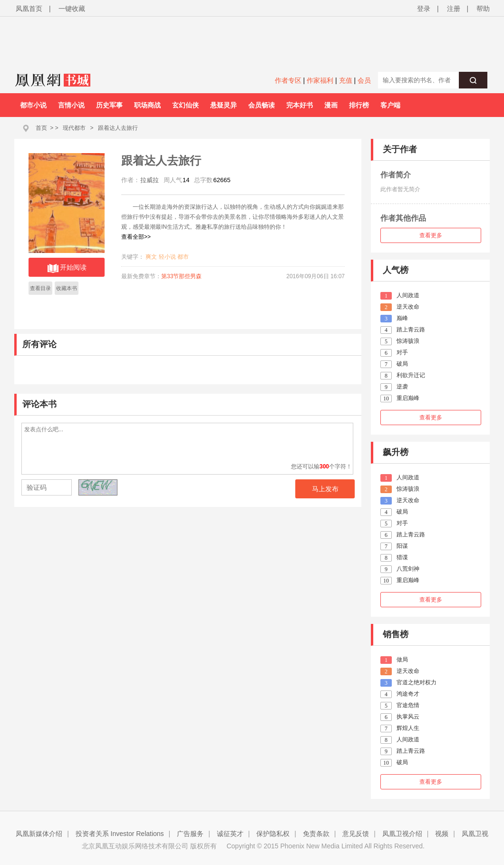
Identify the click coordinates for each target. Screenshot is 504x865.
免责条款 (316, 834)
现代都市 (74, 128)
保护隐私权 (273, 834)
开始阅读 (67, 268)
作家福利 (320, 80)
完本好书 (300, 105)
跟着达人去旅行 (118, 128)
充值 (346, 80)
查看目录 (40, 288)
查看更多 (431, 235)
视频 (442, 834)
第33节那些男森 (181, 276)
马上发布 (325, 489)
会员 (364, 80)
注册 (454, 9)
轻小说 (167, 257)
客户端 (390, 105)
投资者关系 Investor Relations (120, 834)
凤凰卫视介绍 (402, 834)
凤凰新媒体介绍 (39, 834)
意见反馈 (356, 834)
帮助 (483, 9)
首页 (41, 128)
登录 (424, 9)
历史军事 (109, 105)
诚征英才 (230, 834)
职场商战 (147, 105)
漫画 (331, 105)
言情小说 (71, 105)
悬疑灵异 (223, 105)
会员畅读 (262, 105)
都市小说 (33, 105)
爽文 (151, 257)
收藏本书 (67, 288)
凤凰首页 (29, 9)
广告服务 (190, 834)
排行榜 (359, 105)
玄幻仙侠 (185, 105)
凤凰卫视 (475, 834)
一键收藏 (72, 9)
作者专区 (288, 80)
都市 (183, 257)
